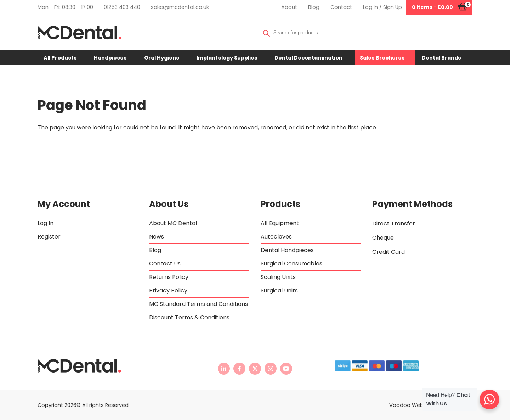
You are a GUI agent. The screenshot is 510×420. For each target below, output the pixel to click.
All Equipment (280, 223)
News (157, 237)
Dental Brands (441, 58)
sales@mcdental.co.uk (180, 7)
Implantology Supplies (227, 58)
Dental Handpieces (287, 250)
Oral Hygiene (162, 58)
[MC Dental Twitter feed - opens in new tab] (255, 369)
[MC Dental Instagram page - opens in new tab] (271, 369)
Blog (314, 7)
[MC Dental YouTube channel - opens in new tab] (286, 369)
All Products (60, 58)
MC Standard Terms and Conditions (199, 304)
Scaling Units (278, 277)
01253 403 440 (122, 7)
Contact (341, 7)
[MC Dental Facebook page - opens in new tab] (239, 369)
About (289, 7)
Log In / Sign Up (382, 7)
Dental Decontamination (308, 58)
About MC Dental (173, 223)
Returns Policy (169, 277)
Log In (46, 223)
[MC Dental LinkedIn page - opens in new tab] (224, 369)
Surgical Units (279, 290)
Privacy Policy (168, 290)
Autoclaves (276, 237)
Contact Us (165, 264)
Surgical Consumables (291, 264)
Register (49, 237)
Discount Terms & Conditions (189, 317)
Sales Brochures (382, 58)
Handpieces (110, 58)
